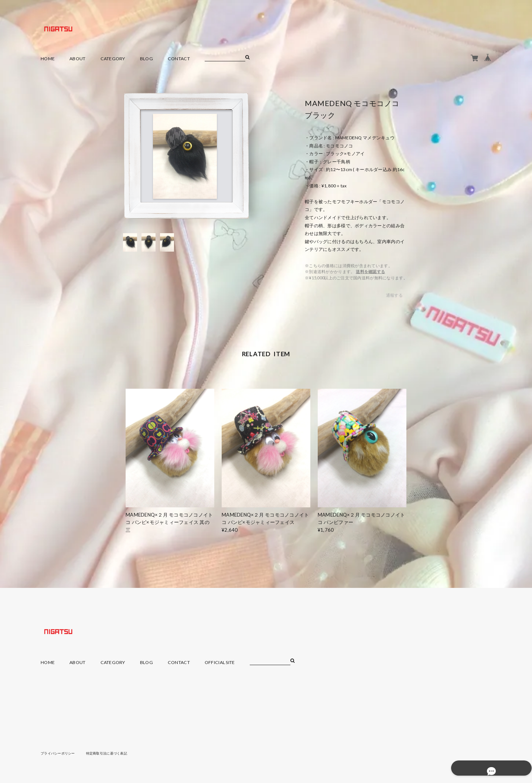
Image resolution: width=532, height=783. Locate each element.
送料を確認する (370, 271)
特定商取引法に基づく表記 (112, 753)
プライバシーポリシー (60, 753)
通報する (394, 295)
